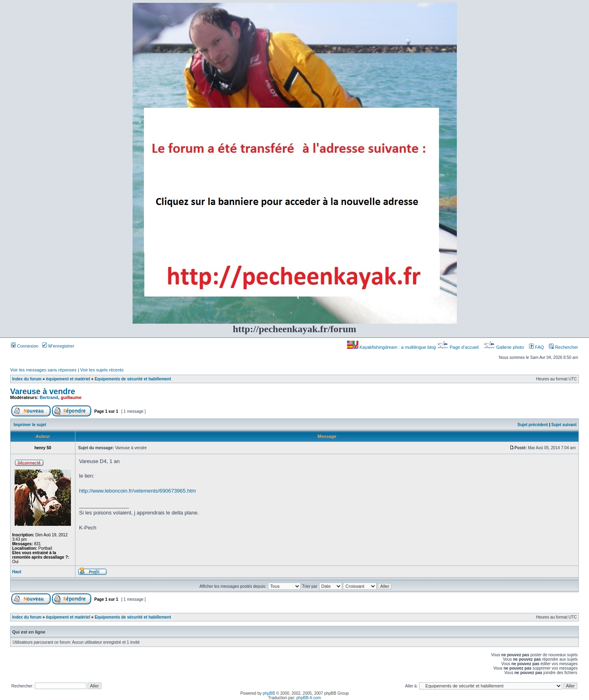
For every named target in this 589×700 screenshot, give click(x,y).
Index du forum (27, 379)
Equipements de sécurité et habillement (133, 379)
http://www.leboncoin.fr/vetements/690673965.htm (137, 491)
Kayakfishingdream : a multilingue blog (392, 347)
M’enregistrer (58, 346)
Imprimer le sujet (30, 425)
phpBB (269, 693)
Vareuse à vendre (43, 391)
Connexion (25, 346)
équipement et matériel (68, 379)
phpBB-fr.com (309, 698)
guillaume (71, 397)
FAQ (537, 347)
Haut (17, 572)
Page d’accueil (458, 347)
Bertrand (49, 397)
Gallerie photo (504, 347)
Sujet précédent (533, 425)
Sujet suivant (564, 425)
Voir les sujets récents (102, 370)
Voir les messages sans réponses (43, 370)
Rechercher (563, 347)
